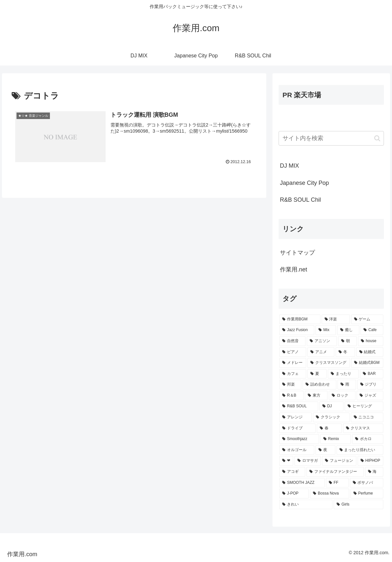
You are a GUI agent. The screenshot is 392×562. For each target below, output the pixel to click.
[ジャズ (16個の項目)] (370, 396)
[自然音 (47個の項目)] (292, 341)
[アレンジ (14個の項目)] (295, 417)
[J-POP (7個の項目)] (294, 494)
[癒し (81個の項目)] (348, 330)
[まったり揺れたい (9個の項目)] (360, 450)
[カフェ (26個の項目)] (293, 374)
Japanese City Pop (304, 183)
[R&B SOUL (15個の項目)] (299, 406)
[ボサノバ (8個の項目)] (367, 483)
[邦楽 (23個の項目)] (290, 385)
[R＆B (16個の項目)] (291, 396)
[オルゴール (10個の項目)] (297, 450)
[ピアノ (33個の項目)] (293, 352)
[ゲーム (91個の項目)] (367, 319)
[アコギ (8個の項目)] (292, 472)
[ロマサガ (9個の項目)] (308, 461)
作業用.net (294, 269)
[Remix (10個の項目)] (336, 439)
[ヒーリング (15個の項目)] (364, 406)
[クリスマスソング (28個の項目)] (329, 363)
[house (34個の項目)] (371, 341)
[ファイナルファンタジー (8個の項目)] (335, 472)
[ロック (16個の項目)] (342, 396)
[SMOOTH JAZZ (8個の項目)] (302, 483)
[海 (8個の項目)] (374, 472)
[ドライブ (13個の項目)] (297, 428)
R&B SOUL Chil (300, 200)
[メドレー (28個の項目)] (293, 363)
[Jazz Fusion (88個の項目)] (297, 330)
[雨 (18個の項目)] (347, 385)
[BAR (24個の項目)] (372, 374)
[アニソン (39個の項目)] (322, 341)
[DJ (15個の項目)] (331, 406)
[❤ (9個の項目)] (286, 461)
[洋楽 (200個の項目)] (336, 319)
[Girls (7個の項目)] (358, 505)
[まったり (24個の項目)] (343, 374)
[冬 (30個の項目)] (345, 352)
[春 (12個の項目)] (329, 428)
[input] (331, 138)
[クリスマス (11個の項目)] (363, 428)
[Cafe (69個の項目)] (372, 330)
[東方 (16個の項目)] (316, 396)
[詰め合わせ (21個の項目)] (319, 385)
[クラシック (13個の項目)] (331, 417)
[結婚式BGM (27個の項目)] (367, 363)
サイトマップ (297, 253)
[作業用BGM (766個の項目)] (300, 319)
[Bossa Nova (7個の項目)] (329, 494)
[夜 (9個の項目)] (325, 450)
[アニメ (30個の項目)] (321, 352)
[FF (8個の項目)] (337, 483)
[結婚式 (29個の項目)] (370, 352)
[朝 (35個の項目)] (347, 341)
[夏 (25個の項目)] (317, 374)
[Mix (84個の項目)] (326, 330)
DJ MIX (289, 166)
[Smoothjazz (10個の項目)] (299, 439)
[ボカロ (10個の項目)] (368, 439)
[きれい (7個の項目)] (306, 505)
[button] (377, 138)
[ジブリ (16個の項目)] (370, 385)
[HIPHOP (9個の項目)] (370, 461)
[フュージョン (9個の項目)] (339, 461)
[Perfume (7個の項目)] (367, 494)
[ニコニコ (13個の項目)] (367, 417)
